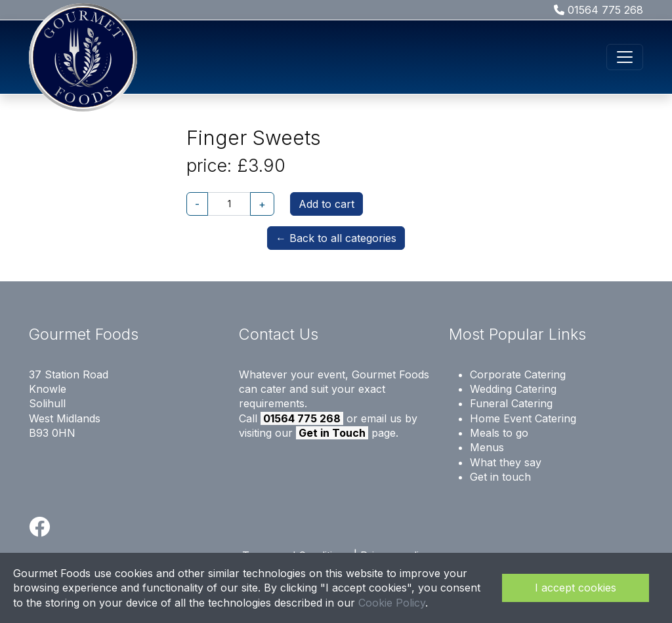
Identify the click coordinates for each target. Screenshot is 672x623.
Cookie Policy (392, 603)
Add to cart (326, 204)
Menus (487, 447)
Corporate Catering (518, 374)
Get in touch (500, 477)
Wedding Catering (513, 389)
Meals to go (499, 433)
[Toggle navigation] (625, 57)
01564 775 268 (598, 10)
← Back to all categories (336, 238)
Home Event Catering (523, 418)
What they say (506, 462)
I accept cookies (576, 588)
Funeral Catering (511, 403)
